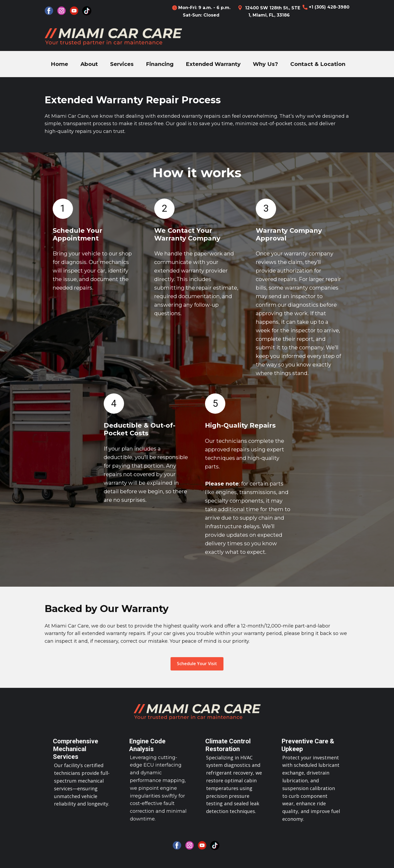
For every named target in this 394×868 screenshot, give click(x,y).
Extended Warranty (213, 64)
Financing (160, 64)
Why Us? (265, 64)
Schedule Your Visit (197, 664)
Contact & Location (318, 64)
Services (122, 64)
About (89, 64)
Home (59, 64)
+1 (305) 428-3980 (326, 7)
